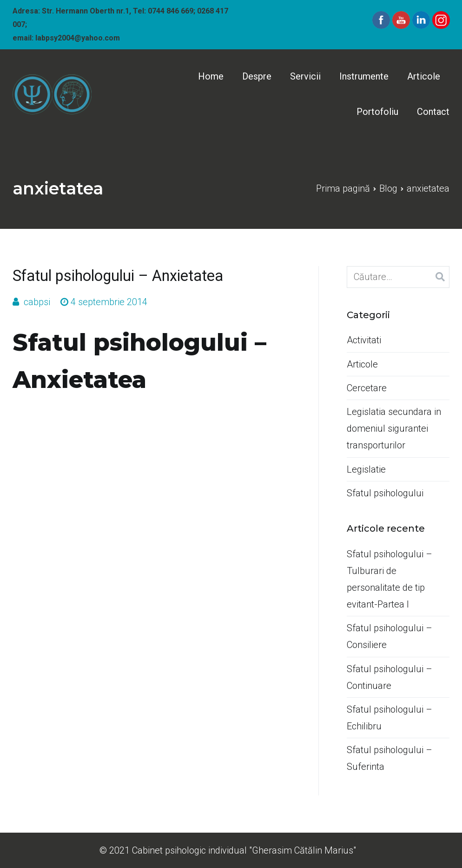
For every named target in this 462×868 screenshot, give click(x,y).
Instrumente (364, 76)
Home (211, 76)
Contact (433, 112)
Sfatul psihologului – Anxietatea (118, 276)
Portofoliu (377, 112)
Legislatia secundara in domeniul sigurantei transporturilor (394, 428)
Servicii (305, 76)
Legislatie (366, 469)
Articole (424, 76)
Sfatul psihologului (385, 493)
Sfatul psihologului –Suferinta (389, 758)
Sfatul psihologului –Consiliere (389, 636)
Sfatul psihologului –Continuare (389, 677)
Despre (257, 76)
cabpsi (37, 302)
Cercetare (367, 388)
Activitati (364, 340)
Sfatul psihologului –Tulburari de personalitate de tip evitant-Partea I (389, 579)
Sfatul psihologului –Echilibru (389, 718)
